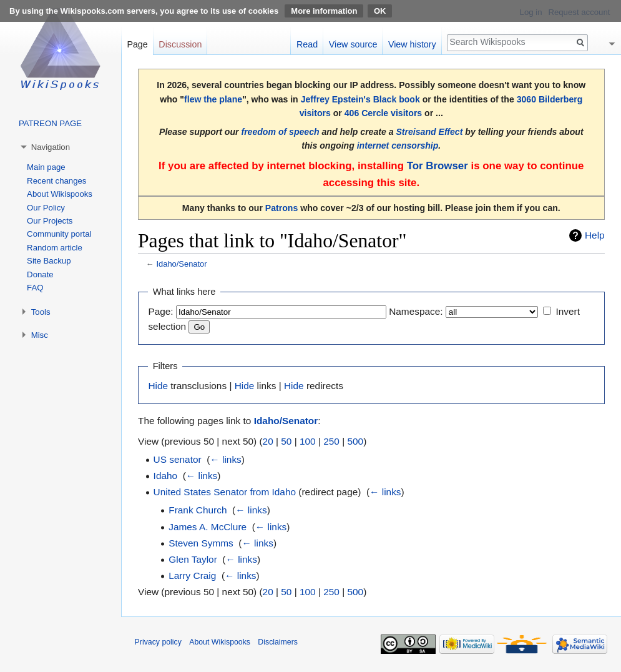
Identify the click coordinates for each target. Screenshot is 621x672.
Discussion (180, 44)
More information (324, 11)
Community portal (59, 234)
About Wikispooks (60, 194)
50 (286, 441)
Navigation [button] (51, 147)
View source (353, 44)
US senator (178, 459)
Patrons (281, 208)
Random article (55, 248)
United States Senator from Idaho (225, 492)
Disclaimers (278, 642)
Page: (160, 311)
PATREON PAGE (50, 123)
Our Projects (50, 221)
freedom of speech (280, 132)
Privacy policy (158, 642)
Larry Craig (192, 576)
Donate (40, 274)
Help (595, 235)
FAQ (35, 288)
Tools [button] (41, 312)
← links (225, 459)
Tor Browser (438, 166)
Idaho (166, 476)
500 (355, 441)
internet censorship (398, 146)
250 (331, 441)
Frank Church (198, 510)
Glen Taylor (193, 559)
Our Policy (46, 208)
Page (137, 44)
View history (412, 44)
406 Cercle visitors (383, 113)
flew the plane (213, 99)
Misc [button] (40, 335)
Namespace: (416, 311)
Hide (158, 386)
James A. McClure (208, 527)
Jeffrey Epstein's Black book (360, 99)
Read (307, 44)
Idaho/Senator (181, 264)
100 (308, 441)
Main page (46, 167)
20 (268, 441)
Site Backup (49, 261)
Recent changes (56, 181)
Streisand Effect (429, 132)
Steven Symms (201, 543)
